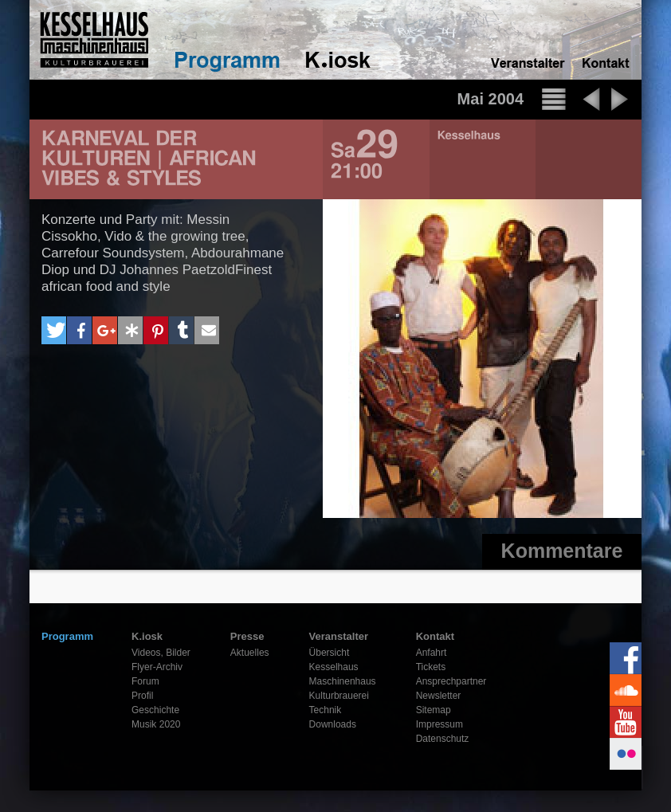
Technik (326, 710)
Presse (247, 636)
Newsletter (439, 696)
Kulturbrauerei (339, 696)
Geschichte (155, 710)
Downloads (333, 724)
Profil (142, 696)
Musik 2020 (156, 724)
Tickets (431, 667)
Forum (145, 681)
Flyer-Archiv (157, 667)
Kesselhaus (334, 667)
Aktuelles (250, 653)
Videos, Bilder (161, 653)
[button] (54, 330)
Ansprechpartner (451, 681)
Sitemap (434, 710)
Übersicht (330, 653)
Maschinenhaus (343, 681)
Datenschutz (443, 739)
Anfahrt (432, 653)
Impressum (439, 724)
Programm (67, 636)
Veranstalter (339, 636)
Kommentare (562, 551)
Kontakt (435, 636)
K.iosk (147, 636)
